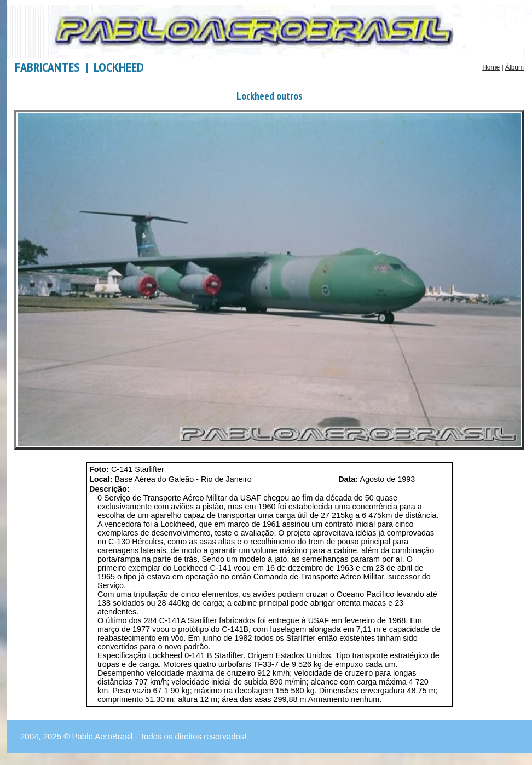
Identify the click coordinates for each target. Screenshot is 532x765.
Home (491, 67)
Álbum (514, 67)
